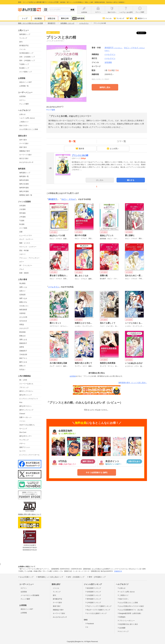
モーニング (23, 429)
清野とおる (23, 340)
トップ (25, 18)
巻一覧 (72, 141)
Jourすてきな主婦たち (27, 425)
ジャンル (107, 18)
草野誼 (22, 325)
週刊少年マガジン (26, 406)
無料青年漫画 (24, 188)
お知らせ (22, 114)
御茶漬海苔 (23, 310)
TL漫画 (22, 221)
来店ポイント (141, 18)
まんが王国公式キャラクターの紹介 (131, 606)
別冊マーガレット (26, 417)
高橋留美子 (23, 351)
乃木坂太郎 (23, 355)
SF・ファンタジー (26, 265)
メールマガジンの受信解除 (30, 595)
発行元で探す (24, 158)
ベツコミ (22, 421)
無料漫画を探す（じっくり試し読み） (133, 383)
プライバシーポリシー (126, 621)
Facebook (89, 623)
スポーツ (22, 254)
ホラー (22, 262)
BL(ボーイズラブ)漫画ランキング (98, 610)
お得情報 (24, 613)
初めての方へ (24, 126)
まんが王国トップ (26, 577)
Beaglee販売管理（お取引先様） (130, 613)
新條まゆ (22, 336)
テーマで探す (24, 144)
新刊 (129, 18)
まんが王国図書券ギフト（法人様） (131, 610)
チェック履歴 (24, 104)
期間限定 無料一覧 (26, 195)
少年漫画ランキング (93, 602)
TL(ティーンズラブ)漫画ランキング (98, 606)
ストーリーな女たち (26, 384)
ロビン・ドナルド (69, 199)
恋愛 (21, 232)
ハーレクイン (110, 58)
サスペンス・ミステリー (28, 247)
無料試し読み (105, 87)
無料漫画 (78, 18)
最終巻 (80, 148)
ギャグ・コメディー (26, 239)
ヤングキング (24, 440)
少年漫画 (22, 217)
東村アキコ (23, 358)
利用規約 (121, 617)
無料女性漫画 (24, 180)
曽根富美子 (23, 343)
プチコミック (24, 387)
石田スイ (22, 291)
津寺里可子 (114, 48)
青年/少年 (65, 18)
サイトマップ (123, 631)
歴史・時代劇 (24, 251)
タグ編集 (52, 110)
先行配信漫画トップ (26, 53)
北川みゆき (23, 321)
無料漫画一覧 (24, 176)
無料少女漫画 (24, 184)
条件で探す (23, 140)
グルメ (22, 269)
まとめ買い (113, 148)
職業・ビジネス (25, 243)
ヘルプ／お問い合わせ (27, 118)
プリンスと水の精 (80, 155)
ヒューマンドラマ (26, 236)
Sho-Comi (23, 432)
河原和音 (22, 313)
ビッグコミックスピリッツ (29, 399)
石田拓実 (22, 295)
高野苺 (22, 347)
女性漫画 (22, 206)
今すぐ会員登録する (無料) (97, 472)
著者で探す (23, 147)
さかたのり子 (24, 328)
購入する (131, 180)
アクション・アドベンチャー (29, 258)
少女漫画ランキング (93, 595)
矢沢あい (22, 369)
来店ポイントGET (26, 82)
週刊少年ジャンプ (26, 395)
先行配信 (38, 18)
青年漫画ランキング (93, 599)
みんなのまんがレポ (26, 162)
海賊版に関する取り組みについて (30, 514)
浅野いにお (23, 287)
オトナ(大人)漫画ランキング (96, 613)
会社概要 (121, 628)
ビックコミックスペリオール (29, 455)
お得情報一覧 (24, 86)
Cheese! (22, 414)
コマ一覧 (121, 141)
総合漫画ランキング (93, 588)
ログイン (22, 100)
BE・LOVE (23, 380)
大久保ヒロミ (24, 306)
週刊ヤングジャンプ (26, 410)
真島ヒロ (22, 366)
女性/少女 (51, 18)
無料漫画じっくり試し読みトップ (49, 577)
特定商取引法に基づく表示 (128, 624)
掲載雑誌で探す (25, 151)
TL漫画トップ (24, 64)
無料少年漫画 (24, 191)
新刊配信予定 (24, 46)
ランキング (119, 18)
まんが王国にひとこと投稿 (29, 129)
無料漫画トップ (25, 34)
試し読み (100, 180)
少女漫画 (22, 209)
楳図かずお (23, 302)
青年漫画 (22, 213)
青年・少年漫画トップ (27, 61)
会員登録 (22, 96)
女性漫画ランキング (93, 592)
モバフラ (22, 451)
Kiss (21, 402)
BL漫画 (22, 224)
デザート (22, 444)
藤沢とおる (23, 362)
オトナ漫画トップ (26, 72)
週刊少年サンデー (26, 436)
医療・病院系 (24, 273)
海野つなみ (23, 298)
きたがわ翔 (23, 317)
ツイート (143, 33)
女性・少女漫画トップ (27, 57)
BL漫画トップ (24, 68)
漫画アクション (25, 447)
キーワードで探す (26, 155)
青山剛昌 (22, 283)
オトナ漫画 (23, 228)
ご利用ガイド (24, 122)
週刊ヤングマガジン (26, 391)
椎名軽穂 (22, 332)
